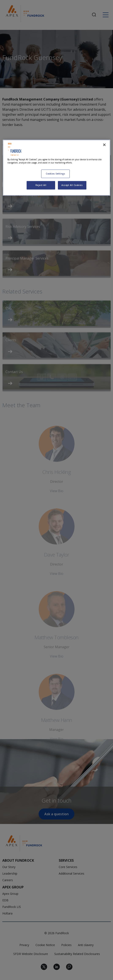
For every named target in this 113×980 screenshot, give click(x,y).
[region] (56, 168)
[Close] (104, 145)
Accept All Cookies (72, 185)
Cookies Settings (55, 174)
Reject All (41, 185)
